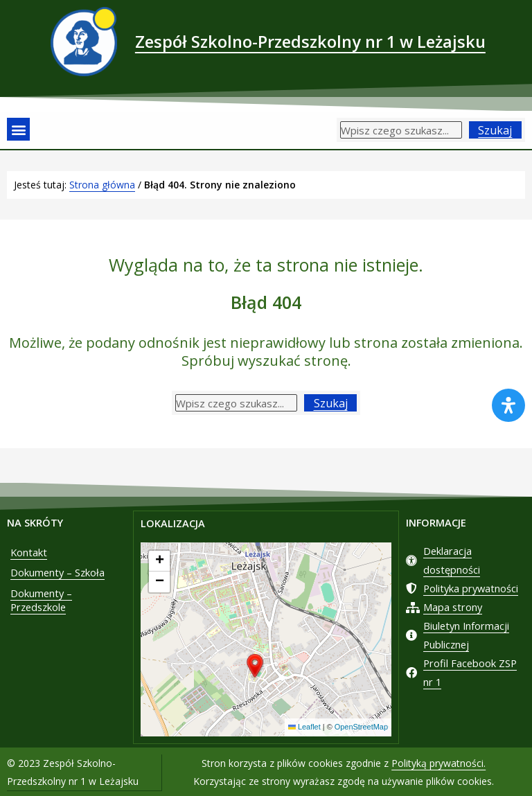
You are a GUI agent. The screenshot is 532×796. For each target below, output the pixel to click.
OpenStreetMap (361, 727)
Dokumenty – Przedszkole (41, 601)
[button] (18, 129)
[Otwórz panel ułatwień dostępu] (508, 405)
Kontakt (29, 552)
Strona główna (102, 185)
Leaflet (304, 727)
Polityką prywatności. (438, 762)
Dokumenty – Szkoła (57, 573)
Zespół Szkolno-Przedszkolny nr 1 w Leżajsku (310, 41)
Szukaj (495, 130)
